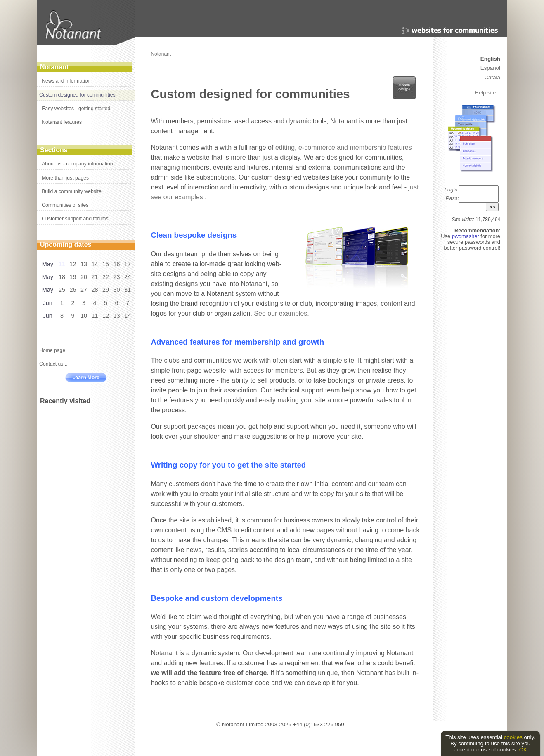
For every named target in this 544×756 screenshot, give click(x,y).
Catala (492, 77)
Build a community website (71, 191)
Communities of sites (65, 205)
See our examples (280, 313)
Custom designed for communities (77, 95)
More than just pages (65, 178)
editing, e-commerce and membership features (344, 148)
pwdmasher (466, 236)
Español (490, 68)
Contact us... (53, 364)
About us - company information (77, 164)
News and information (66, 81)
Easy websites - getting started (76, 109)
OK (523, 750)
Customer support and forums (75, 219)
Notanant (54, 67)
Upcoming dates (66, 245)
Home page (52, 350)
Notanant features (62, 122)
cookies (513, 737)
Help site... (488, 93)
